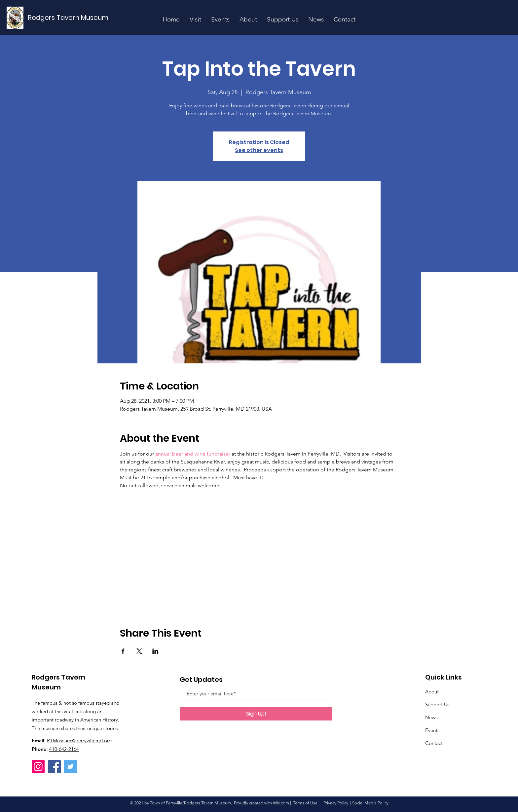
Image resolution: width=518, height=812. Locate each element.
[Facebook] (54, 767)
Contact (434, 743)
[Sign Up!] (256, 714)
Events (432, 730)
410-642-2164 (64, 749)
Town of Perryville (166, 803)
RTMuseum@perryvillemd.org (79, 740)
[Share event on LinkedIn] (155, 651)
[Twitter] (71, 767)
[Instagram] (38, 767)
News (431, 717)
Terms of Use (305, 803)
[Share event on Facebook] (123, 651)
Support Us (437, 704)
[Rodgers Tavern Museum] (68, 18)
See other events (259, 150)
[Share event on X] (139, 651)
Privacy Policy (336, 803)
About (432, 692)
